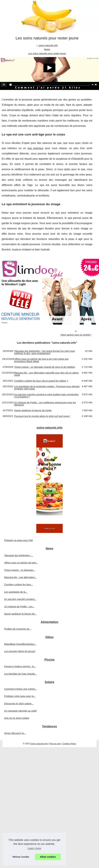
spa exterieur (35, 148)
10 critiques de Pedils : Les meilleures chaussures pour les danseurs (45, 404)
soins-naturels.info (48, 45)
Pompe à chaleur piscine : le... (20, 666)
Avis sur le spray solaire (17, 718)
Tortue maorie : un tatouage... (20, 570)
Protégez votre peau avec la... (20, 696)
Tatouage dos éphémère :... (19, 555)
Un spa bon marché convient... (20, 599)
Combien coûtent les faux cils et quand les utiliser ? (41, 381)
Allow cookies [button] (48, 857)
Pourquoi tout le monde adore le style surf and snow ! (42, 416)
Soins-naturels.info (39, 744)
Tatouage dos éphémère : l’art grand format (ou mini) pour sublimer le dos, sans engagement (45, 352)
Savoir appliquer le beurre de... (20, 614)
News (47, 49)
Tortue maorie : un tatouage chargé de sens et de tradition (45, 367)
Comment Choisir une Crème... (20, 689)
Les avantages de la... (16, 592)
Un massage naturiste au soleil (20, 711)
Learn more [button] (34, 848)
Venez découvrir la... (15, 733)
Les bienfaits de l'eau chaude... (20, 674)
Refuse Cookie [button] (21, 857)
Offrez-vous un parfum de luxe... (21, 563)
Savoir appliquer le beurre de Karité (33, 410)
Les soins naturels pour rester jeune (47, 53)
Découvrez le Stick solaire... (19, 704)
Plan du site (55, 744)
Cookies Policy (69, 744)
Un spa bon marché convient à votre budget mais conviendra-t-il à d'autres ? (47, 396)
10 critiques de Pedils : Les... (19, 607)
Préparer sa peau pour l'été (18, 540)
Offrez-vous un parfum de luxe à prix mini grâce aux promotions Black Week (41, 360)
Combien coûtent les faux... (18, 585)
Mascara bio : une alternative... (20, 577)
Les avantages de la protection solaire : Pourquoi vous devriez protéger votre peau (47, 388)
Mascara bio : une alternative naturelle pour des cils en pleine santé (46, 374)
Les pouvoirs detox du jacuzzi (20, 651)
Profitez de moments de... (18, 629)
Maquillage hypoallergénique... (20, 644)
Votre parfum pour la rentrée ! (76, 335)
